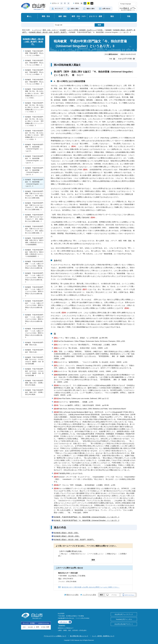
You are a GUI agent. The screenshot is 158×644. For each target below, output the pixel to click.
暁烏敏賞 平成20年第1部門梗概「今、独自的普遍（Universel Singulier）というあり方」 (34, 148)
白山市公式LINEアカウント (124, 624)
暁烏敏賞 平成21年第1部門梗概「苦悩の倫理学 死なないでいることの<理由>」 (34, 53)
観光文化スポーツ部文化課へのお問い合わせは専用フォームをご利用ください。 (91, 587)
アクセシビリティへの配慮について (55, 636)
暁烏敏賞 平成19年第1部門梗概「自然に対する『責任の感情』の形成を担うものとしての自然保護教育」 (34, 241)
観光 (112, 16)
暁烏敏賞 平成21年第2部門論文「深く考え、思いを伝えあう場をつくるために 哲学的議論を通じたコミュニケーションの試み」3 (34, 135)
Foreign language (126, 4)
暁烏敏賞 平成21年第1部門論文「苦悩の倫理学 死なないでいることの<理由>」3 (34, 82)
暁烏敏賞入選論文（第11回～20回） (67, 536)
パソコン (114, 595)
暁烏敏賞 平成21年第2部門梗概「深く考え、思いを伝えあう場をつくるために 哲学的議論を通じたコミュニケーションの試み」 (34, 93)
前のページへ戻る (72, 595)
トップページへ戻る (89, 595)
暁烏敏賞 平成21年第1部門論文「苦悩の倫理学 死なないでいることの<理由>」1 (34, 63)
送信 (93, 560)
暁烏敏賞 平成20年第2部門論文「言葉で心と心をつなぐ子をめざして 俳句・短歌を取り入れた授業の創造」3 (34, 230)
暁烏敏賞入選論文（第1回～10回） (66, 533)
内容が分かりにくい (78, 554)
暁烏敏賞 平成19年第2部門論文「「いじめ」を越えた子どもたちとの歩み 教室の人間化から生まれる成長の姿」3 (34, 305)
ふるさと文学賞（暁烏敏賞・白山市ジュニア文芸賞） (86, 30)
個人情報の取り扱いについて (79, 636)
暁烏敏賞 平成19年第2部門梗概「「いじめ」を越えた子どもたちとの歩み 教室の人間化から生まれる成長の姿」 (34, 265)
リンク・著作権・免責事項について (103, 636)
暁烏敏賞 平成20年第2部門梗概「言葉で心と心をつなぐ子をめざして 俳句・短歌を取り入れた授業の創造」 (34, 195)
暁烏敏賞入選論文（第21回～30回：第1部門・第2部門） (48, 32)
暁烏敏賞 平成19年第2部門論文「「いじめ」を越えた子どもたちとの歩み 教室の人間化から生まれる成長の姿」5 (34, 333)
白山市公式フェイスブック (124, 614)
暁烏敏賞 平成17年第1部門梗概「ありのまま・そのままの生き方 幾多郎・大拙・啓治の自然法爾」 (34, 361)
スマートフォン (129, 595)
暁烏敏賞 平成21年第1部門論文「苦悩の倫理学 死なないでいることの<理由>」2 (34, 72)
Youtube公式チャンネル (124, 619)
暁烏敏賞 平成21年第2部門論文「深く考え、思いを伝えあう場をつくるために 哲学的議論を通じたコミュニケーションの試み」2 (34, 121)
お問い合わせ (63, 622)
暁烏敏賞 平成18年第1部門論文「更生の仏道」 (34, 351)
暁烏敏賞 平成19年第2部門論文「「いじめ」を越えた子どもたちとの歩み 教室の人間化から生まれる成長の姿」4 (34, 319)
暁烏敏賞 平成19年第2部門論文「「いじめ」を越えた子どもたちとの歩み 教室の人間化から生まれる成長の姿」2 (34, 291)
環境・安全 (46, 16)
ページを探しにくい (96, 554)
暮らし (29, 16)
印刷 (111, 59)
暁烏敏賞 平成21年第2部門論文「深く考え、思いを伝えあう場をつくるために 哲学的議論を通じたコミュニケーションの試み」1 (34, 107)
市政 (129, 16)
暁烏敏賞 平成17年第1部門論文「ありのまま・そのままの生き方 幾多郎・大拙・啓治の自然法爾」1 (34, 372)
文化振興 (63, 30)
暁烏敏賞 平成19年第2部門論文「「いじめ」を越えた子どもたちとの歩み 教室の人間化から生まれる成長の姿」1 (34, 278)
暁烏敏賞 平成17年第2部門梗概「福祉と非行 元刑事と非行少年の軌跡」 (34, 383)
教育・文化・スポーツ (79, 17)
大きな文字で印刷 (125, 59)
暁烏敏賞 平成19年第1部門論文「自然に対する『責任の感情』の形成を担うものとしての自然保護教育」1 (34, 253)
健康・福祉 (62, 16)
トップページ (36, 30)
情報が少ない (112, 554)
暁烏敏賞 (109, 30)
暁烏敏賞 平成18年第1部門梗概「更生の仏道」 (34, 344)
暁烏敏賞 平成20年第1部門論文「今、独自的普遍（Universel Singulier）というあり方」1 (87, 517)
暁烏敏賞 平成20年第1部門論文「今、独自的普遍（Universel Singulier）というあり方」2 (87, 520)
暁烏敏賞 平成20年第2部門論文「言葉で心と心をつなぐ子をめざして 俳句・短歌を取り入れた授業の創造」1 (34, 206)
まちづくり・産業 (96, 16)
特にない (64, 554)
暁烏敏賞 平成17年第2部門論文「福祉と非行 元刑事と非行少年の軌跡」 (34, 392)
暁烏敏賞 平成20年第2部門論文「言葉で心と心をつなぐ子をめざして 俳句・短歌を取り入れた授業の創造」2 (34, 218)
